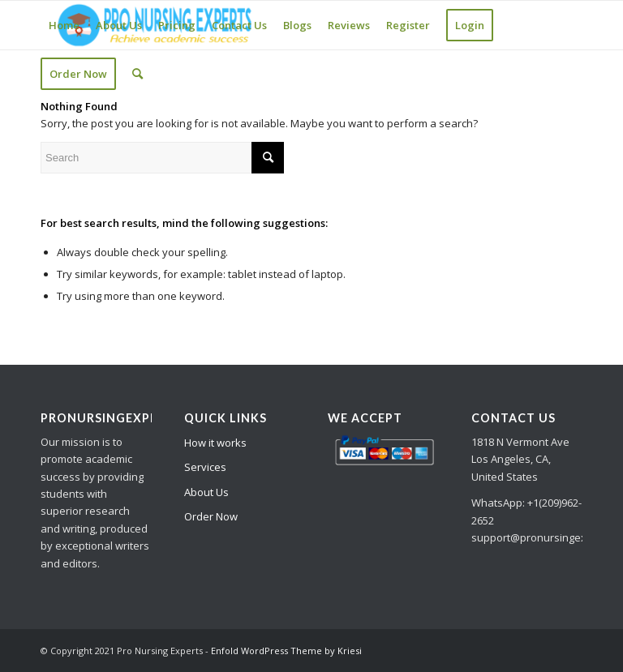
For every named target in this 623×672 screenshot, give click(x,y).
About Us (206, 492)
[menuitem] (64, 25)
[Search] (137, 74)
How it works (215, 443)
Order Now (211, 516)
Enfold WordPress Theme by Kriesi (286, 651)
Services (205, 467)
